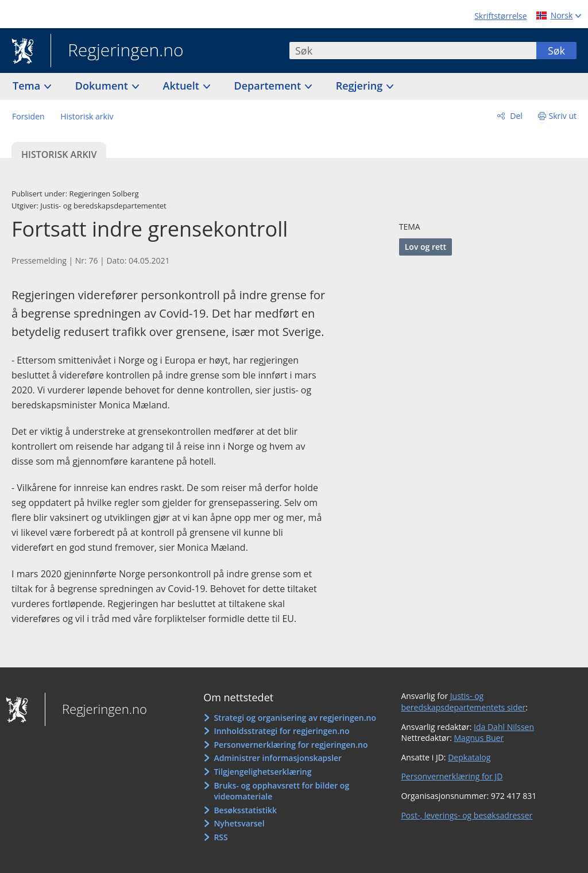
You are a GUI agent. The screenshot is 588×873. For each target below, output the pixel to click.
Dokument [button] (103, 86)
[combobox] (413, 51)
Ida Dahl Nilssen (504, 727)
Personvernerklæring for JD (452, 776)
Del (515, 116)
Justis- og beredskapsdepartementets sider (463, 702)
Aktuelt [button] (183, 86)
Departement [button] (269, 86)
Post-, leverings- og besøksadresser (467, 815)
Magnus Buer (479, 738)
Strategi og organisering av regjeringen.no (295, 718)
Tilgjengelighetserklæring (262, 772)
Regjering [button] (361, 86)
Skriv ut (563, 116)
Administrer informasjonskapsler (278, 758)
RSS (220, 837)
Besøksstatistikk (245, 810)
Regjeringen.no (117, 51)
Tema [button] (28, 86)
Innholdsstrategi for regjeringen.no (281, 731)
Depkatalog (469, 757)
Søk (556, 51)
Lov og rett (425, 247)
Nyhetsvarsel (239, 823)
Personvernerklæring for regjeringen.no (291, 745)
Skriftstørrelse (500, 16)
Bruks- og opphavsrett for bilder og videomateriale (281, 791)
